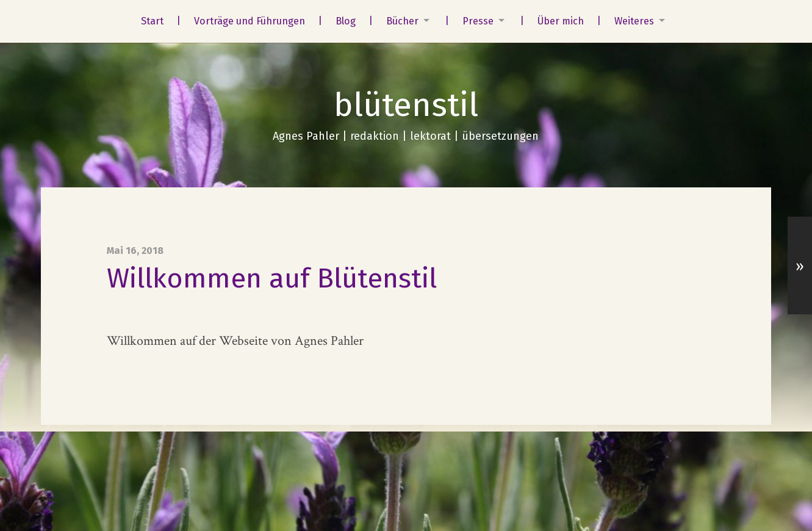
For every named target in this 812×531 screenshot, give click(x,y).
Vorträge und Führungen (250, 21)
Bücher (402, 21)
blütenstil (406, 105)
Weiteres (634, 21)
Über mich (561, 21)
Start (152, 21)
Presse (478, 21)
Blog (346, 21)
